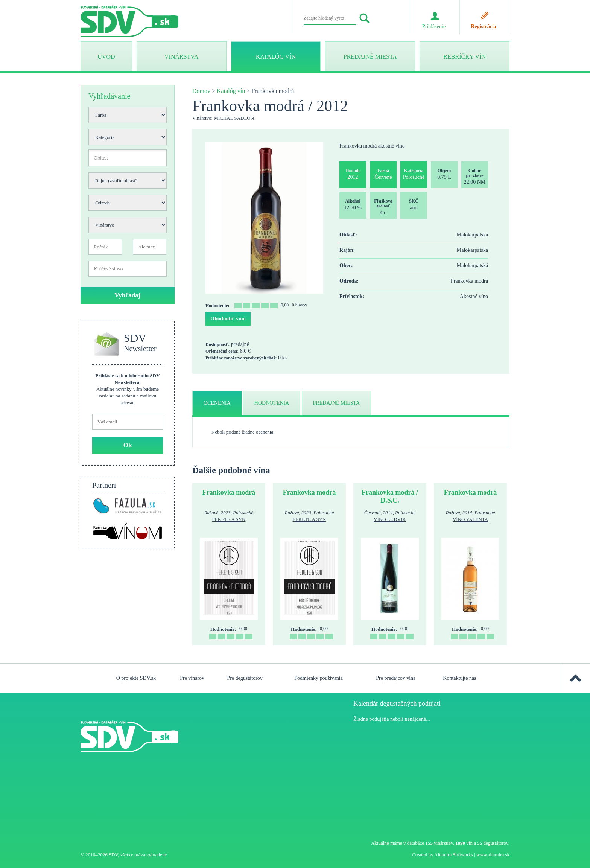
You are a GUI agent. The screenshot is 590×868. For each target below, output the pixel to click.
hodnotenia (272, 403)
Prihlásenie (434, 27)
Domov (201, 91)
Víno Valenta (470, 519)
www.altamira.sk (493, 855)
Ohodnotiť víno (228, 319)
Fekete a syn (229, 519)
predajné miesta (337, 403)
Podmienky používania (319, 678)
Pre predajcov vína (396, 678)
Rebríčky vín (464, 57)
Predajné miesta (370, 57)
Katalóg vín (276, 57)
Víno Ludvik (390, 519)
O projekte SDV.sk (136, 678)
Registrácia (484, 27)
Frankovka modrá (229, 492)
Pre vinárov (192, 678)
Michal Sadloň (234, 118)
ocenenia (217, 403)
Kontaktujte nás (459, 678)
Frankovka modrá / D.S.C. (390, 496)
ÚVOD (106, 57)
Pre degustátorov (245, 678)
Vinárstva (181, 57)
